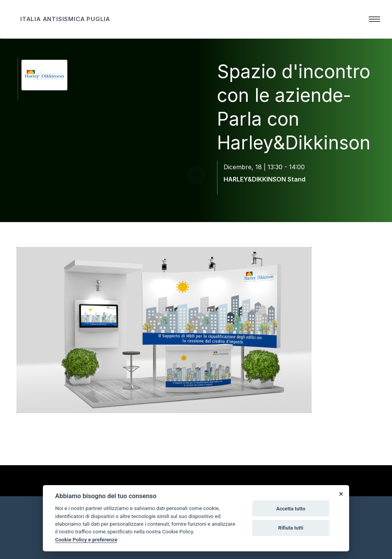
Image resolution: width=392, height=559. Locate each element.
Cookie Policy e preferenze (86, 539)
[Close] (341, 494)
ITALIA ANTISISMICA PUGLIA (65, 19)
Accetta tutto (291, 509)
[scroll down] (196, 201)
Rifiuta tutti (291, 528)
